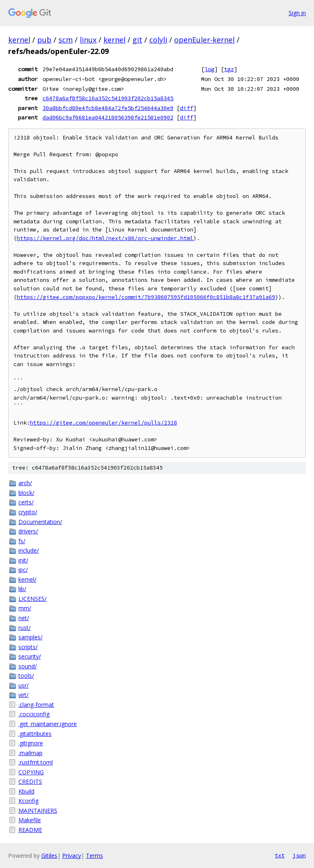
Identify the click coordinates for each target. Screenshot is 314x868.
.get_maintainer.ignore (48, 724)
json (299, 855)
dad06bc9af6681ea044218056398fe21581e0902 (108, 117)
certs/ (26, 502)
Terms (94, 856)
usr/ (24, 685)
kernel (19, 40)
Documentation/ (40, 522)
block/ (26, 493)
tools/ (26, 676)
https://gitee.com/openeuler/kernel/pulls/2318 (103, 423)
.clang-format (36, 705)
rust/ (25, 628)
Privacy (72, 856)
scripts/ (28, 647)
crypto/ (28, 512)
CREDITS (30, 781)
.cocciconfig (34, 714)
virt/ (24, 695)
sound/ (28, 666)
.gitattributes (35, 734)
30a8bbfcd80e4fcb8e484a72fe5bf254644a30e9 (108, 108)
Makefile (30, 820)
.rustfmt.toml (36, 762)
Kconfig (28, 801)
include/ (29, 550)
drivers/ (28, 531)
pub (44, 40)
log (209, 69)
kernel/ (27, 579)
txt (280, 855)
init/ (23, 560)
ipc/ (23, 570)
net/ (24, 618)
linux (88, 40)
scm (66, 40)
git (137, 40)
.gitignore (31, 743)
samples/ (30, 637)
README (30, 830)
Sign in (297, 13)
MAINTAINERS (38, 811)
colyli (158, 40)
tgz (229, 69)
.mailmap (30, 753)
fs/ (22, 541)
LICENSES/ (33, 599)
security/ (30, 656)
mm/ (25, 608)
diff (186, 108)
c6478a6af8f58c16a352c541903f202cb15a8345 (108, 98)
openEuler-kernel (204, 40)
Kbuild (26, 791)
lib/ (22, 589)
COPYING (31, 772)
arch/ (25, 483)
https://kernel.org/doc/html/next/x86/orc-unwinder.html (105, 238)
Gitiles (49, 856)
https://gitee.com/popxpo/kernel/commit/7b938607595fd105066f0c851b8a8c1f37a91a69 (146, 297)
